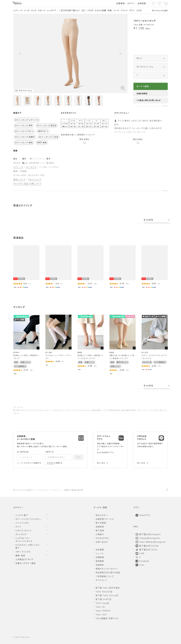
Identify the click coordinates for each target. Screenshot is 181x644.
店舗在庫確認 (142, 94)
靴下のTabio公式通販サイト (24, 490)
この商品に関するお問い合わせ (148, 101)
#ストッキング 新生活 (47, 126)
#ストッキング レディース (27, 120)
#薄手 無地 (42, 143)
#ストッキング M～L (24, 131)
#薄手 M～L (43, 131)
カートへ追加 (143, 87)
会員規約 (50, 463)
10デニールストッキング (73, 490)
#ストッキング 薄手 (24, 126)
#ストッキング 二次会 (49, 137)
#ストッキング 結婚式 (25, 137)
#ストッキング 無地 (24, 143)
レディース (56, 490)
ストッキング (44, 490)
